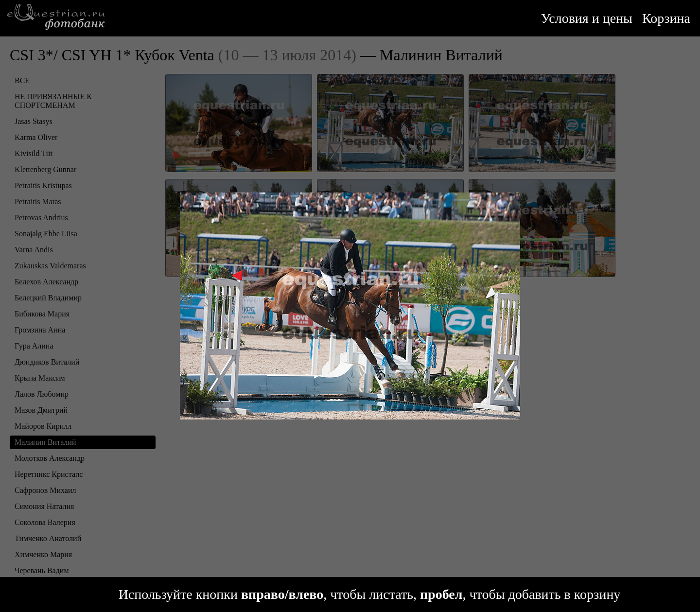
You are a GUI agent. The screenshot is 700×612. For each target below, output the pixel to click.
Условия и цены (587, 18)
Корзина (666, 18)
